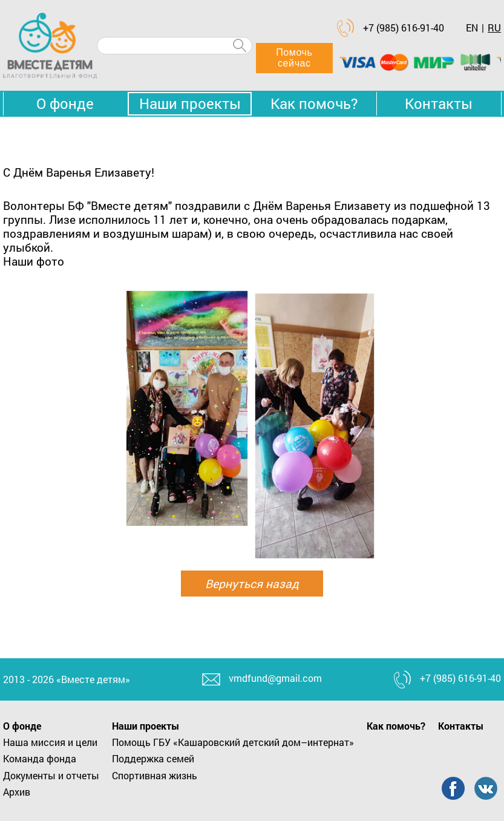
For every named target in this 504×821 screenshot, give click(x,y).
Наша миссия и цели (50, 742)
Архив (17, 792)
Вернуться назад (252, 584)
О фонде (65, 103)
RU (494, 28)
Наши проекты (190, 103)
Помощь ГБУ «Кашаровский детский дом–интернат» (233, 742)
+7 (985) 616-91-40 (404, 28)
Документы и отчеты (51, 775)
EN (472, 28)
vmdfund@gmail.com (275, 678)
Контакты (439, 103)
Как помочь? (314, 103)
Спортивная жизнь (155, 775)
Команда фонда (40, 758)
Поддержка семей (153, 758)
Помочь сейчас (294, 58)
